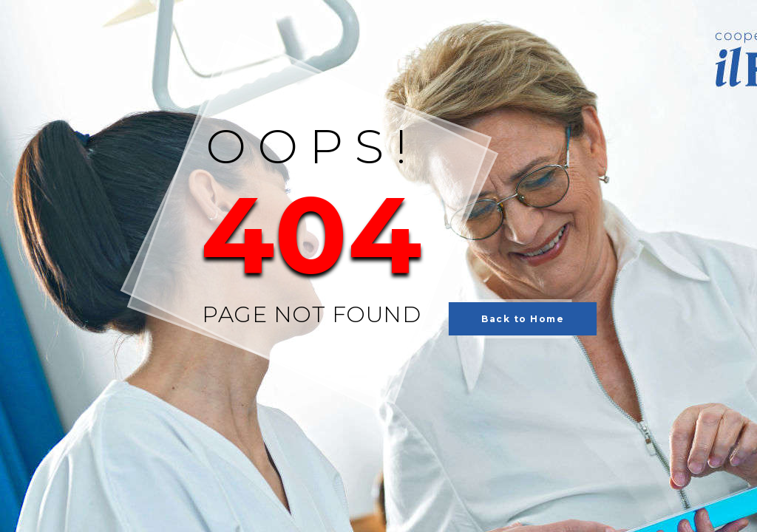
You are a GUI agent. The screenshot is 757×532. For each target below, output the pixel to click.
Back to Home (523, 319)
